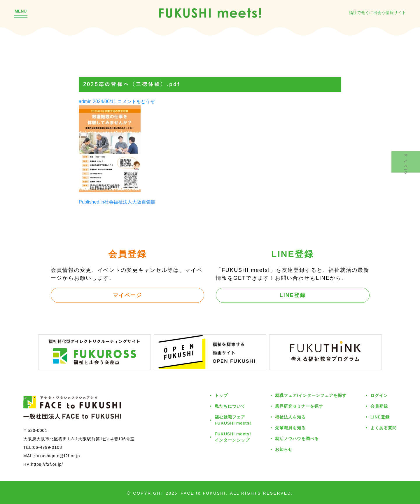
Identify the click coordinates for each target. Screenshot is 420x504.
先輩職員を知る (290, 428)
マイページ (127, 295)
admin (85, 101)
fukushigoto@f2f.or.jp (58, 456)
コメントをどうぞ (136, 101)
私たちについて (230, 406)
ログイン (379, 395)
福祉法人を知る (290, 417)
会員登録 (379, 406)
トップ (221, 395)
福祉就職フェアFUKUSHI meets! (233, 420)
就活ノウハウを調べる (297, 438)
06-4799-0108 (48, 447)
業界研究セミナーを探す (299, 406)
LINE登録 (293, 295)
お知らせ (284, 449)
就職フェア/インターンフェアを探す (311, 395)
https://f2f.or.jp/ (47, 464)
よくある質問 (384, 428)
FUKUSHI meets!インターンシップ (233, 437)
